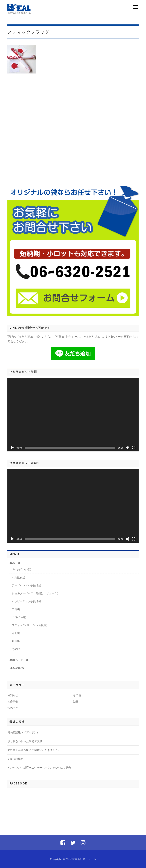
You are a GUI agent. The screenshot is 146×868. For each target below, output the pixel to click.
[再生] (12, 448)
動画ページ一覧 (19, 660)
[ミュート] (128, 448)
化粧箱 (16, 641)
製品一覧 (15, 563)
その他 (16, 649)
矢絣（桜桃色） (17, 759)
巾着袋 (16, 609)
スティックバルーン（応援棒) (29, 625)
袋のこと (13, 708)
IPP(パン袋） (20, 617)
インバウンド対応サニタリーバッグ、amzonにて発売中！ (42, 768)
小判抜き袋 (18, 577)
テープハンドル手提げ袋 (26, 585)
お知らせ (13, 695)
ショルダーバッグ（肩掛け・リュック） (36, 593)
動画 (76, 701)
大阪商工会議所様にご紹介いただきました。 (34, 750)
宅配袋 (16, 633)
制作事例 (13, 701)
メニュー (135, 7)
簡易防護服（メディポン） (23, 732)
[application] (73, 415)
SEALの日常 (17, 668)
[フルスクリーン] (134, 448)
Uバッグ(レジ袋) (21, 569)
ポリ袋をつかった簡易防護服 (25, 741)
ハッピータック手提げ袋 (26, 601)
